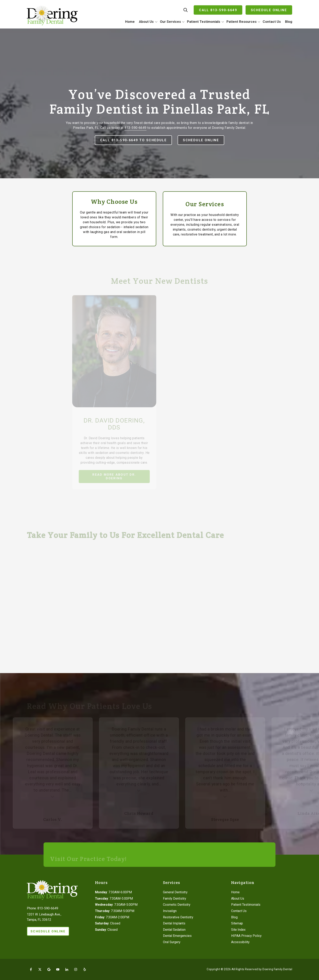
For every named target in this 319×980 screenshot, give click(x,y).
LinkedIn (67, 969)
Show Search (186, 10)
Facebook (31, 969)
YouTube (58, 969)
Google (49, 969)
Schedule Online (269, 10)
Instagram (76, 969)
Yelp (85, 969)
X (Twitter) (40, 969)
